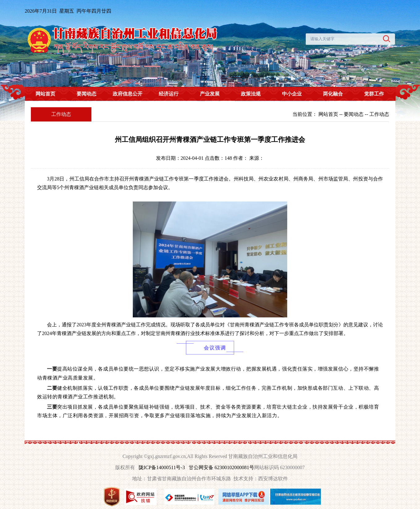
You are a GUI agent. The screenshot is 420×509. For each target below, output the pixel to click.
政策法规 (251, 94)
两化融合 (333, 94)
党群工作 (374, 94)
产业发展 (210, 94)
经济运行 (169, 94)
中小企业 (292, 94)
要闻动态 (86, 94)
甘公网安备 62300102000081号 (221, 467)
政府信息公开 (128, 94)
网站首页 (45, 94)
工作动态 (379, 114)
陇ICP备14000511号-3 (162, 467)
